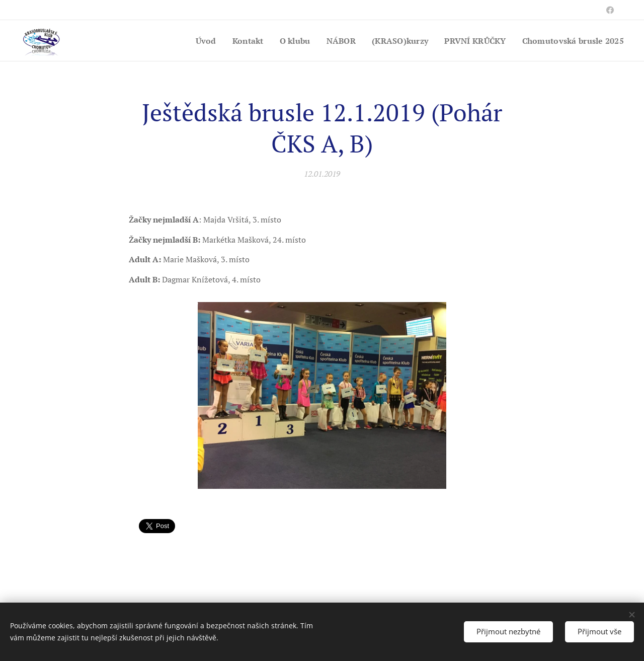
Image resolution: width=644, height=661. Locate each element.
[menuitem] (191, 41)
